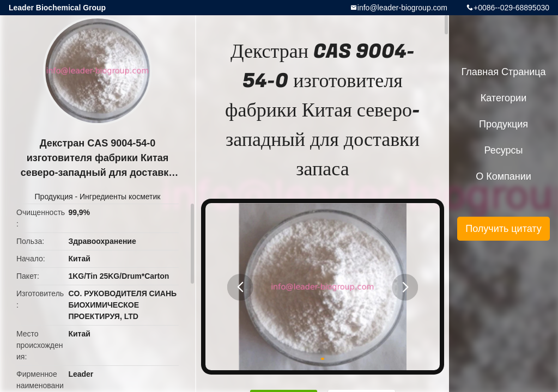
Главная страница (503, 72)
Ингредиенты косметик (120, 197)
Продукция (54, 197)
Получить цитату (504, 229)
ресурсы (504, 150)
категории (504, 98)
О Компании (504, 176)
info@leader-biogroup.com (402, 8)
